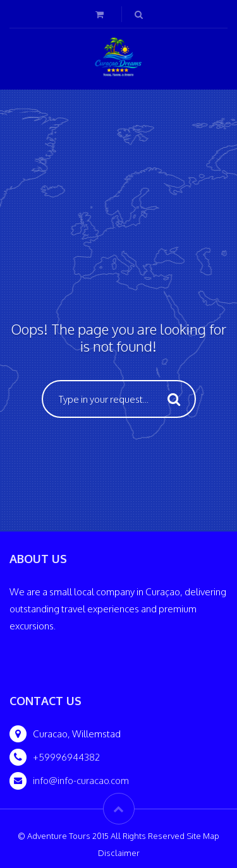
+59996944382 (66, 757)
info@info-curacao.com (81, 781)
